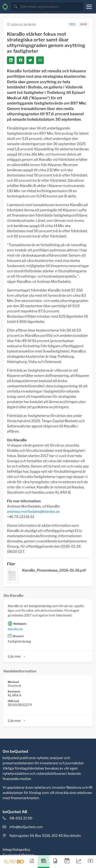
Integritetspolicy (16, 850)
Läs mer (17, 656)
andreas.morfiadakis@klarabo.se (33, 512)
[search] (51, 7)
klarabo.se (15, 629)
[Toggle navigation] (89, 7)
